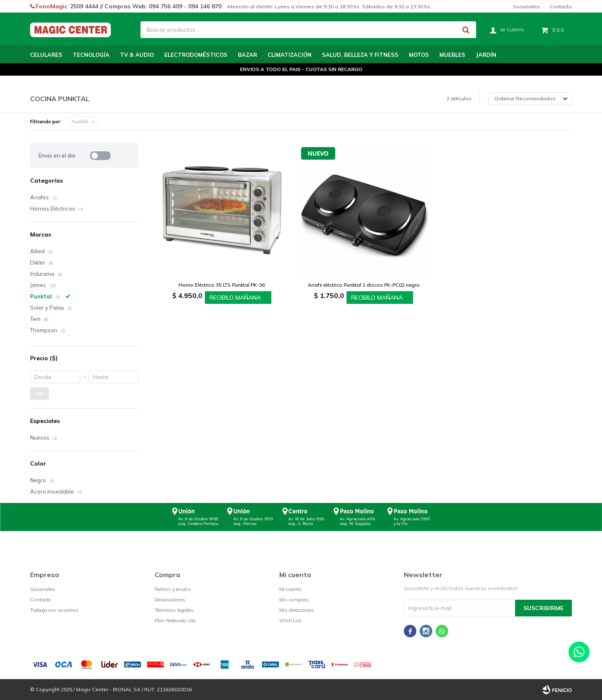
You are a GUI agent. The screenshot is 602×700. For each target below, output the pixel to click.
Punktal (80, 122)
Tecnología (91, 55)
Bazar (247, 55)
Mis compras (294, 599)
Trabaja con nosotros (54, 610)
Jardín (486, 55)
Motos (419, 55)
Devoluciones (170, 599)
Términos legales (174, 610)
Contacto (561, 6)
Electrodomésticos (196, 55)
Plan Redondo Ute (175, 620)
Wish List (290, 620)
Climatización (290, 55)
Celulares (46, 55)
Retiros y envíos (173, 589)
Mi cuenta (290, 589)
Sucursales (527, 6)
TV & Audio (137, 55)
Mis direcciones (297, 610)
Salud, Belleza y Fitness (360, 55)
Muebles (452, 55)
